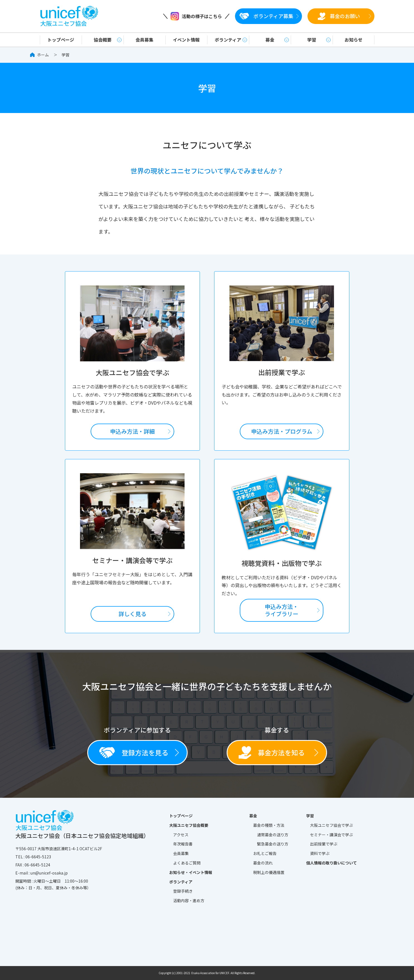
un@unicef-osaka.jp (49, 873)
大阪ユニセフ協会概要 (189, 825)
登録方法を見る (134, 753)
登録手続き (183, 891)
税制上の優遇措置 (269, 872)
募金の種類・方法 (269, 825)
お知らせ (354, 40)
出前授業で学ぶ (324, 844)
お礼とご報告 (265, 853)
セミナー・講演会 (331, 835)
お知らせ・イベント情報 (191, 872)
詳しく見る (132, 614)
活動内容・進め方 (189, 900)
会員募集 (144, 40)
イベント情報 (186, 40)
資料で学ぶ (320, 853)
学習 (312, 40)
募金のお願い (339, 16)
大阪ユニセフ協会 (331, 825)
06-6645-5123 (38, 857)
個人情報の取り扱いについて (331, 863)
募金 (270, 40)
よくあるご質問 (187, 863)
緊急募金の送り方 (273, 844)
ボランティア (228, 40)
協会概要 (103, 40)
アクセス (181, 835)
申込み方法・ (282, 431)
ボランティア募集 (266, 16)
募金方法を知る (272, 752)
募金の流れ (263, 863)
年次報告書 (183, 844)
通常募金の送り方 (273, 835)
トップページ (61, 40)
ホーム (43, 55)
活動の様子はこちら (196, 16)
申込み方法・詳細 (132, 431)
